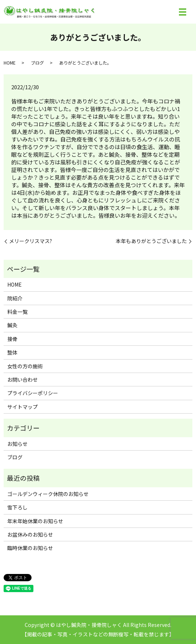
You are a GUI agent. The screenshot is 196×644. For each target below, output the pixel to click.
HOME (10, 63)
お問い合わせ (23, 380)
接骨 (12, 339)
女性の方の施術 (25, 366)
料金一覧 (17, 312)
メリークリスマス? (30, 241)
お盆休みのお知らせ (30, 534)
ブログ (37, 63)
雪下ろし (17, 507)
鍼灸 (12, 325)
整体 (12, 352)
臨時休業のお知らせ (30, 548)
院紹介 (15, 298)
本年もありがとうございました (151, 241)
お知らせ (17, 444)
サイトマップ (23, 407)
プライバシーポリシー (33, 393)
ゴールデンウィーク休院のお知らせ (48, 494)
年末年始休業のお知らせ (35, 521)
